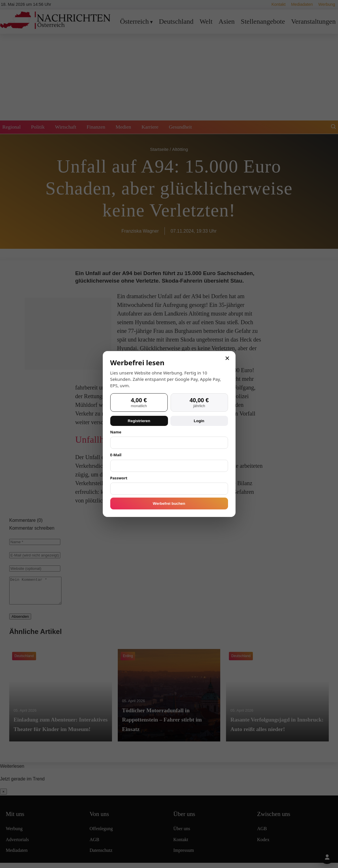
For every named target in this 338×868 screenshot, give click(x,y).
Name (116, 432)
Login (199, 421)
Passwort (119, 478)
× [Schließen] (227, 358)
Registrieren (139, 421)
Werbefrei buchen (169, 503)
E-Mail (116, 455)
